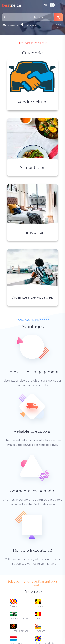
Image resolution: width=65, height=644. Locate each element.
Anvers (13, 603)
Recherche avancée (57, 26)
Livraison (10, 25)
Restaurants (29, 25)
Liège (38, 616)
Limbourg (40, 628)
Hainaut (39, 603)
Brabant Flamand (19, 628)
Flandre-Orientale (19, 616)
